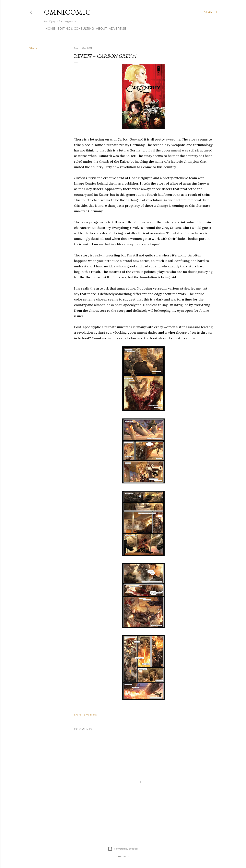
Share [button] (33, 48)
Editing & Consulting (74, 29)
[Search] (211, 12)
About (100, 29)
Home (49, 29)
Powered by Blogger (123, 849)
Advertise (116, 29)
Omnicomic (67, 12)
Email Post (90, 715)
